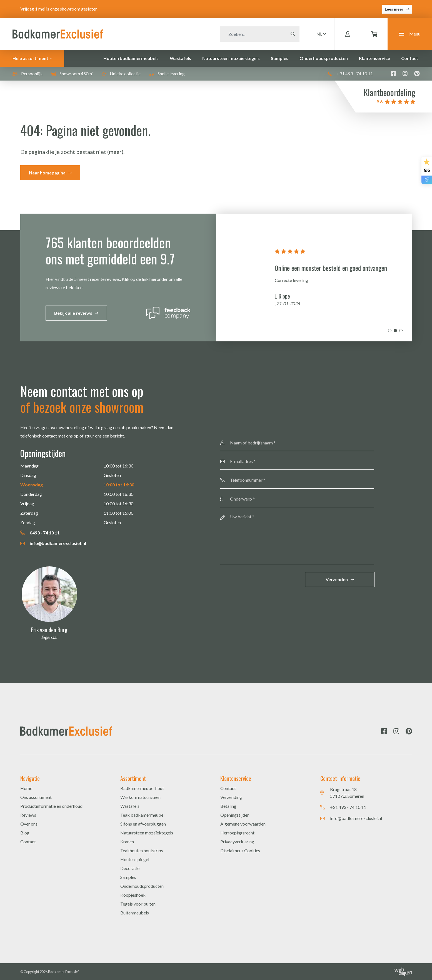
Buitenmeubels (135, 913)
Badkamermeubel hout (142, 788)
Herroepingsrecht (237, 833)
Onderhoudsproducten (324, 58)
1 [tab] (390, 331)
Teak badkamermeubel (142, 815)
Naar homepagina (47, 173)
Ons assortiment (36, 797)
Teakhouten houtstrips (142, 850)
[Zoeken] (253, 34)
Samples (280, 58)
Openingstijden (235, 815)
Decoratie (130, 868)
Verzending (231, 797)
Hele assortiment (30, 58)
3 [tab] (401, 331)
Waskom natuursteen (140, 797)
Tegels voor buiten (138, 904)
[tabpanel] (314, 277)
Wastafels (180, 58)
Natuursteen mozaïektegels (231, 58)
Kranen (127, 842)
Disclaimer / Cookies (240, 850)
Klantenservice (374, 58)
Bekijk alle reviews (73, 313)
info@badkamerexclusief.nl (53, 543)
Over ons (29, 824)
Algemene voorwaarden (243, 824)
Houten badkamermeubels (131, 58)
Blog (25, 833)
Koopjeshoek (133, 895)
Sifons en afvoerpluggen (143, 824)
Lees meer (394, 9)
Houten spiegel (135, 859)
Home (26, 788)
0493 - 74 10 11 (40, 533)
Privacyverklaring (237, 842)
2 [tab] (395, 331)
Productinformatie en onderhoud (51, 806)
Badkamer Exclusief (63, 972)
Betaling (228, 806)
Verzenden (337, 579)
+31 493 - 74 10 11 (350, 73)
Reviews (28, 815)
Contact (410, 58)
